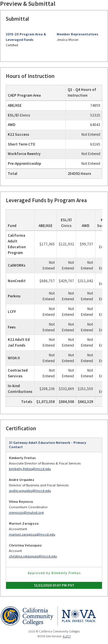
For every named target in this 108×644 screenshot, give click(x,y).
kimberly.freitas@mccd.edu (30, 469)
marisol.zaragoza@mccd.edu (32, 534)
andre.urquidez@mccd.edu (30, 491)
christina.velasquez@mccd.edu (33, 556)
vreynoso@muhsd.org (26, 512)
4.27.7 (67, 636)
